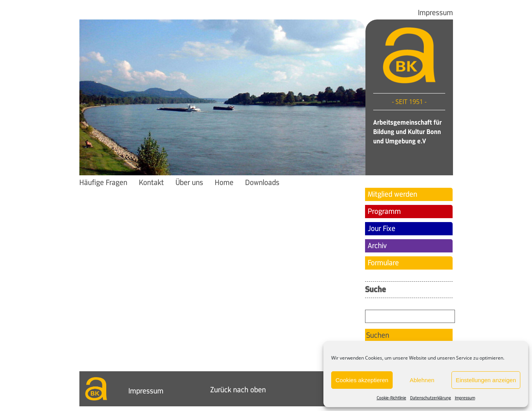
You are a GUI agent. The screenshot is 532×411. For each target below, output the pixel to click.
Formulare (383, 263)
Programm (384, 212)
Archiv (377, 246)
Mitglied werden (392, 194)
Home (224, 183)
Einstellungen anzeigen (486, 380)
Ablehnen (422, 380)
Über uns (189, 183)
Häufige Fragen (103, 183)
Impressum (465, 398)
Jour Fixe (382, 229)
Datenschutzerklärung (431, 398)
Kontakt (151, 183)
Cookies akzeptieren (362, 380)
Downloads (262, 183)
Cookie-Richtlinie (392, 398)
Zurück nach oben (238, 390)
